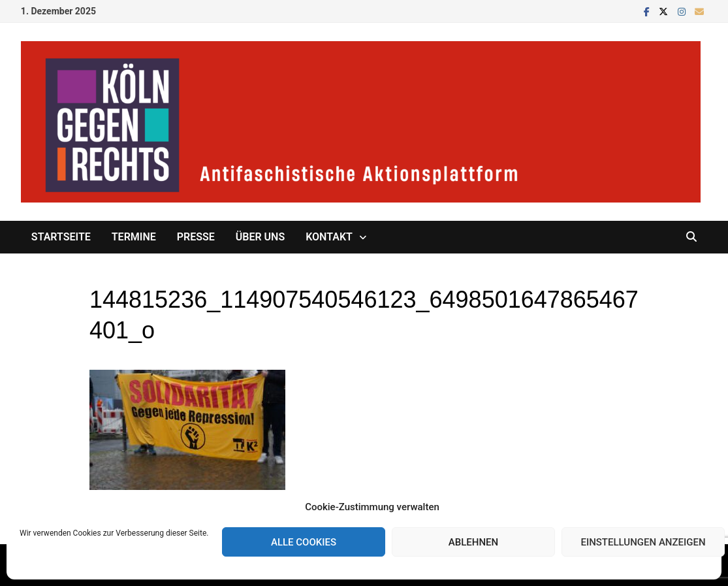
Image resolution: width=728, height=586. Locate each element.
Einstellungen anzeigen (643, 542)
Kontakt (329, 237)
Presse (196, 237)
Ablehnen (473, 542)
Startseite (61, 237)
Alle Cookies (304, 542)
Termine (134, 237)
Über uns (260, 237)
